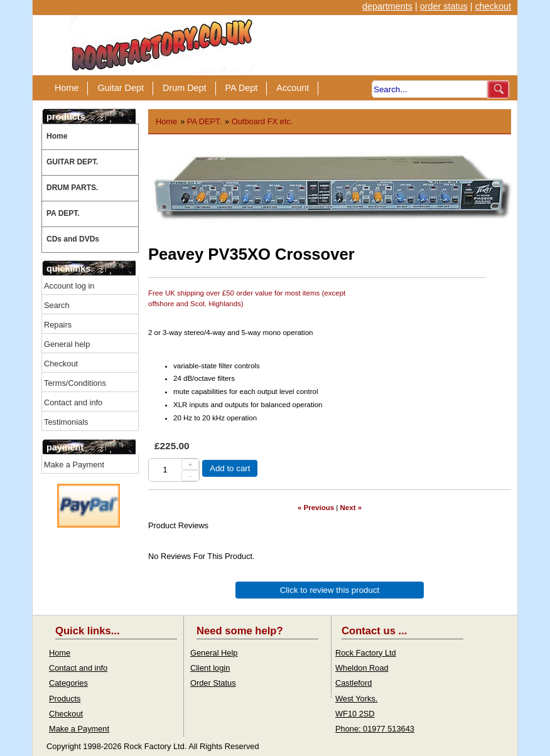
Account (293, 88)
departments (387, 6)
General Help (214, 653)
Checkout (61, 364)
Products (65, 699)
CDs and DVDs (73, 239)
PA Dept (242, 88)
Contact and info (73, 402)
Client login (210, 668)
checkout (493, 6)
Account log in (69, 286)
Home (67, 88)
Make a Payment (74, 465)
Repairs (58, 325)
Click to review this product (330, 590)
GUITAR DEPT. (72, 162)
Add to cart (230, 468)
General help (67, 344)
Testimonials (66, 422)
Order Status (213, 683)
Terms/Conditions (75, 383)
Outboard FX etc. (262, 121)
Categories (68, 683)
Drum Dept (185, 88)
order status (444, 6)
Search (57, 305)
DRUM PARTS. (72, 188)
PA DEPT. (63, 213)
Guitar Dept (121, 88)
